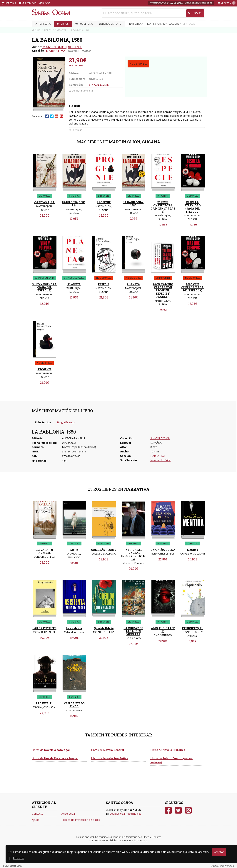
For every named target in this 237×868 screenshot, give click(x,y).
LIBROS (63, 24)
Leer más (19, 858)
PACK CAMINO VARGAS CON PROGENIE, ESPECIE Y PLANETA (163, 291)
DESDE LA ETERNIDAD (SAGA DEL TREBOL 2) (193, 207)
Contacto (38, 814)
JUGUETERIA (84, 24)
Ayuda (36, 820)
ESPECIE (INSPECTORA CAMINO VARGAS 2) (163, 207)
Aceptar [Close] (219, 852)
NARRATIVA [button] (136, 24)
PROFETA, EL (44, 703)
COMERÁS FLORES (104, 550)
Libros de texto (110, 24)
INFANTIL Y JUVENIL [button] (155, 24)
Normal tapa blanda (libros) (79, 447)
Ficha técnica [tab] (43, 422)
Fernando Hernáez (226, 866)
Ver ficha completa (81, 91)
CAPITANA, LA (44, 202)
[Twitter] (178, 810)
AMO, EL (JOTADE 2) (163, 630)
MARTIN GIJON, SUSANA (62, 47)
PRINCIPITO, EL (193, 628)
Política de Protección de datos (81, 820)
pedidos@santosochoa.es (199, 3)
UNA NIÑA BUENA (163, 550)
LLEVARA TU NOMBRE (44, 551)
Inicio (36, 30)
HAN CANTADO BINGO (74, 705)
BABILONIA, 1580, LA (74, 204)
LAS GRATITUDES (44, 628)
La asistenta (74, 628)
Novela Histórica (80, 51)
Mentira (192, 550)
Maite (74, 550)
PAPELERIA (43, 24)
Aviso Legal (68, 814)
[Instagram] (188, 810)
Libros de (51, 750)
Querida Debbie (104, 628)
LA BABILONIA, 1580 (133, 204)
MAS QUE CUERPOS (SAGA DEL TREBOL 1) (192, 287)
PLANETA (74, 284)
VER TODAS (189, 24)
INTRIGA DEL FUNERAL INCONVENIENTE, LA (133, 554)
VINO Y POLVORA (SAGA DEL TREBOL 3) (44, 287)
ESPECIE (104, 284)
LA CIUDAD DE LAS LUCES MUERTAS (133, 631)
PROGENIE (104, 202)
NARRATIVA (56, 51)
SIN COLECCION (99, 85)
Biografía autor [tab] (66, 422)
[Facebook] (168, 810)
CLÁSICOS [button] (174, 24)
